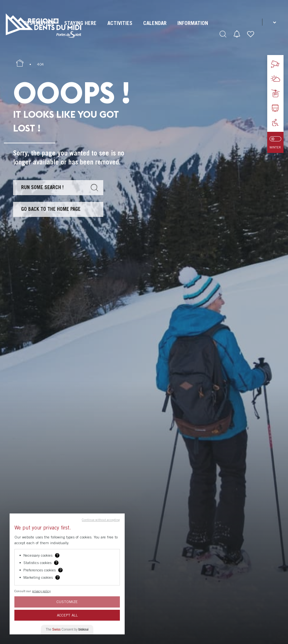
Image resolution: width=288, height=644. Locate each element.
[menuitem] (120, 29)
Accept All (67, 615)
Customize (67, 602)
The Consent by (67, 629)
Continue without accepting (101, 520)
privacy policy (41, 591)
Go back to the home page (51, 209)
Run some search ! (42, 187)
